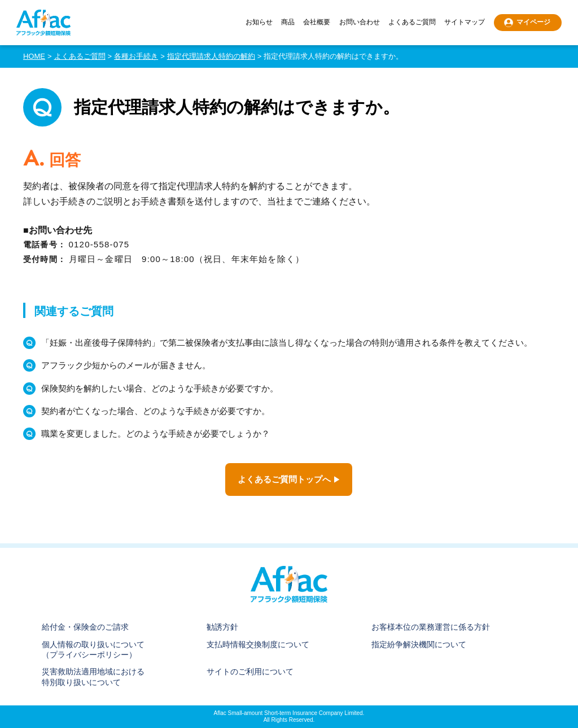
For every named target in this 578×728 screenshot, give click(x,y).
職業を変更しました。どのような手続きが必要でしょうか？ (156, 433)
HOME (34, 56)
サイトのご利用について (250, 672)
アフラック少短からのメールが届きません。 (126, 365)
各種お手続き (136, 56)
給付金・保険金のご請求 (85, 627)
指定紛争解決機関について (419, 644)
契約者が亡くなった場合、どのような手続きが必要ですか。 (156, 411)
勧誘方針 (222, 627)
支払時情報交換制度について (258, 644)
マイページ (533, 22)
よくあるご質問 (412, 22)
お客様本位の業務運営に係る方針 (431, 627)
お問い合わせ (360, 22)
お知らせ (259, 22)
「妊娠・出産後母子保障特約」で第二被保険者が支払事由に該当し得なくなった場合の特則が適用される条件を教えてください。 (287, 343)
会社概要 (317, 22)
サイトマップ (465, 22)
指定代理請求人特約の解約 (211, 56)
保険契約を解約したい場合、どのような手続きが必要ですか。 (160, 388)
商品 (288, 22)
